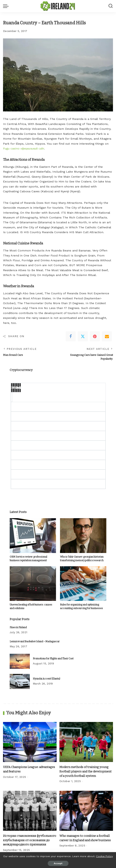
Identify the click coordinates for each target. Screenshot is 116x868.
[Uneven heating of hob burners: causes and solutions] (33, 584)
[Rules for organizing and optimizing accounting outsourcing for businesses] (83, 584)
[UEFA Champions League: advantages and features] (30, 742)
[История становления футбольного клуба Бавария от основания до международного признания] (30, 811)
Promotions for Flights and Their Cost (53, 659)
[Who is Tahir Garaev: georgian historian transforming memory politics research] (83, 536)
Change (19, 387)
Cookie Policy (104, 856)
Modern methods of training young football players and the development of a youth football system (86, 771)
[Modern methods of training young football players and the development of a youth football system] (86, 742)
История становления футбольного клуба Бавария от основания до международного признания (30, 840)
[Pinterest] (95, 336)
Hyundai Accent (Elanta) (47, 679)
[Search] (111, 6)
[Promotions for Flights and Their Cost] (20, 661)
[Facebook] (71, 336)
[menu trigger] (7, 6)
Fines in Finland (18, 627)
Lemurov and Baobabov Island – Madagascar (35, 641)
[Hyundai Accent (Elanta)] (20, 681)
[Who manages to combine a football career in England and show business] (86, 811)
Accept (58, 863)
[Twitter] (83, 336)
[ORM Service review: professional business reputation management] (33, 536)
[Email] (107, 336)
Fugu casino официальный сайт (24, 148)
